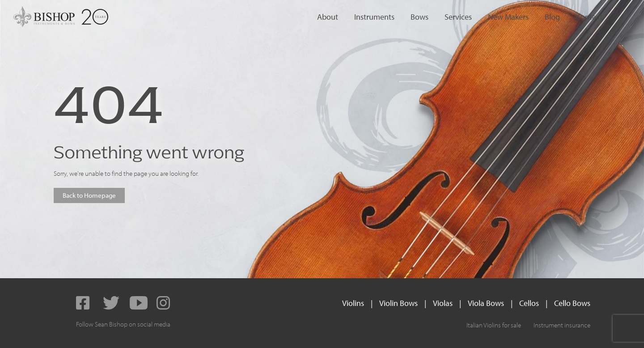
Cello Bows (572, 303)
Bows (419, 17)
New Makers (508, 17)
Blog (552, 17)
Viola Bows (486, 303)
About (328, 17)
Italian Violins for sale (494, 325)
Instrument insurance (562, 325)
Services (458, 17)
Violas (443, 303)
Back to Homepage (89, 195)
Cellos (529, 303)
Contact (589, 17)
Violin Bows (398, 303)
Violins (353, 303)
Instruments (374, 17)
